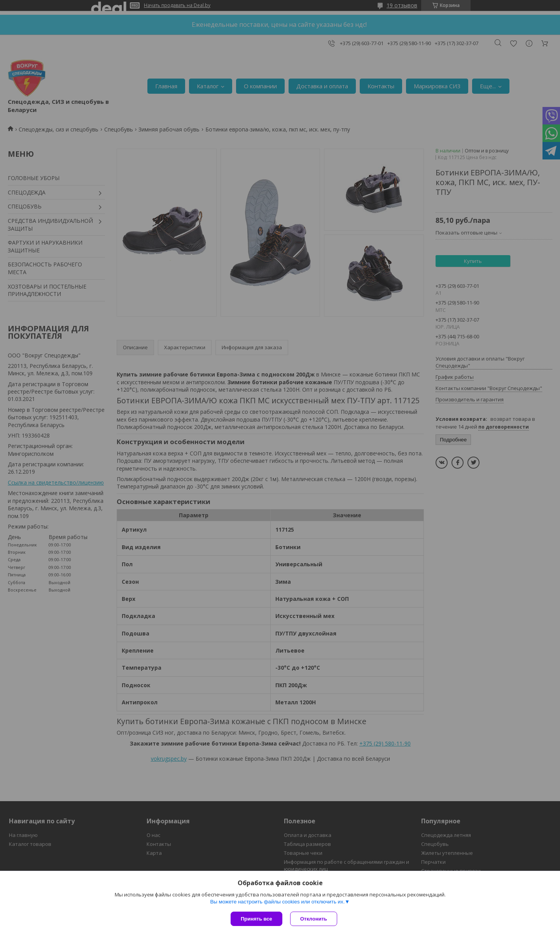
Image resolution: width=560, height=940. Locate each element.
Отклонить (314, 919)
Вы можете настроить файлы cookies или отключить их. (277, 902)
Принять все (256, 919)
